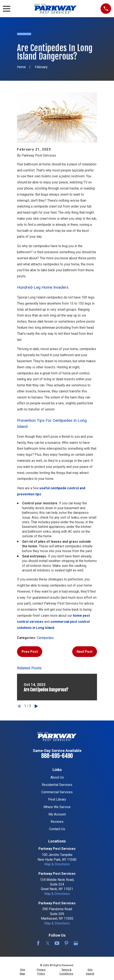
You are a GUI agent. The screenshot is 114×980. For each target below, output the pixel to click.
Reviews (57, 822)
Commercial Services (57, 792)
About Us (57, 777)
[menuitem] (22, 972)
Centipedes (45, 638)
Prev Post (30, 652)
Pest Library (57, 799)
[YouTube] (57, 943)
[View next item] (36, 706)
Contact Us (57, 829)
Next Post (85, 652)
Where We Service (57, 807)
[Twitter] (48, 943)
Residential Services (57, 785)
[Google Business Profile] (76, 943)
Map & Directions (57, 864)
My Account (57, 814)
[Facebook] (38, 943)
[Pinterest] (66, 943)
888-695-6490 (57, 756)
